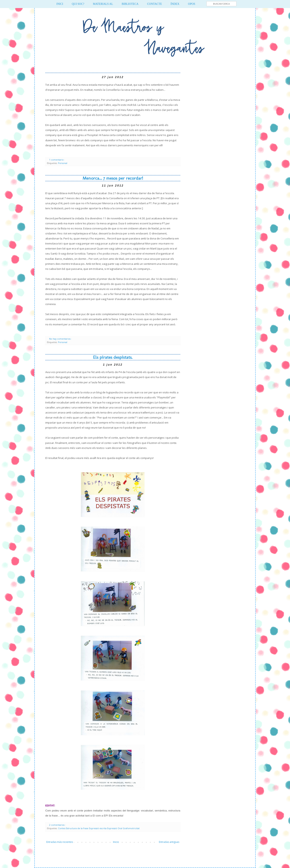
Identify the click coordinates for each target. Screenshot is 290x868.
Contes (62, 828)
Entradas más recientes (60, 842)
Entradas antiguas (169, 842)
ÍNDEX (175, 4)
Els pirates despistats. (113, 357)
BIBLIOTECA (130, 4)
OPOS (192, 4)
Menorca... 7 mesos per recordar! (113, 178)
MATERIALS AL (103, 4)
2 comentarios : (58, 825)
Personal (63, 163)
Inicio (116, 842)
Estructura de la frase (77, 828)
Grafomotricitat (131, 828)
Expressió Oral (115, 828)
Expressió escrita (98, 828)
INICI (60, 4)
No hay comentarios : (61, 339)
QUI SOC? (78, 4)
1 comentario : (57, 160)
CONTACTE (154, 4)
